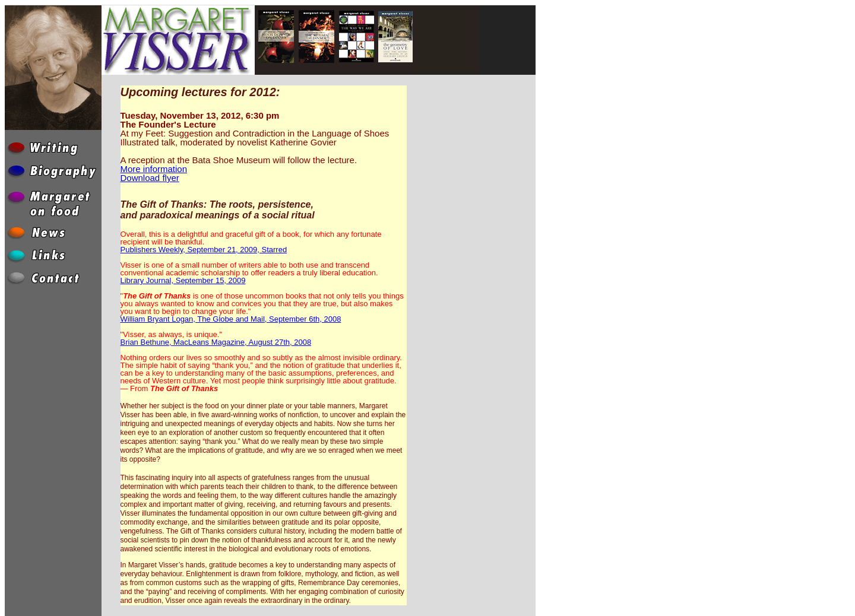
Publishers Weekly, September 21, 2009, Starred (204, 250)
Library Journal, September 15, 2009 (183, 280)
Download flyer (150, 178)
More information (154, 169)
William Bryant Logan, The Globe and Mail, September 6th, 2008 (231, 319)
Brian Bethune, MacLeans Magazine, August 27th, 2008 (216, 342)
